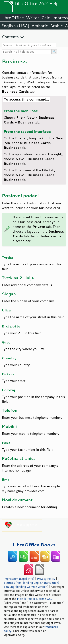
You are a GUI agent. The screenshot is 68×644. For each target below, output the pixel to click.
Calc (46, 18)
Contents (10, 37)
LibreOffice (12, 18)
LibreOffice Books (34, 545)
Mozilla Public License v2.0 (35, 599)
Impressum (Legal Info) (19, 579)
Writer (32, 18)
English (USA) (15, 26)
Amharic (40, 26)
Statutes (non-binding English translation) (31, 583)
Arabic (56, 26)
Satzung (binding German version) (26, 587)
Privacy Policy (46, 579)
